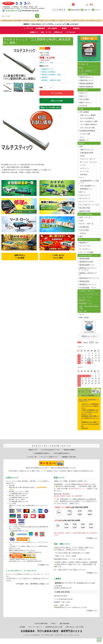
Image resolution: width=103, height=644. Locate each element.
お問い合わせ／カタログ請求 (75, 627)
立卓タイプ (83, 93)
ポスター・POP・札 (86, 224)
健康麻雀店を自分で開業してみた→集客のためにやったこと (90, 418)
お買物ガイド (34, 32)
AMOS (82, 156)
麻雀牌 (64, 28)
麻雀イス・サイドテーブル (88, 240)
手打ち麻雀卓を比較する (62, 453)
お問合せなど (58, 32)
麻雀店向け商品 (55, 80)
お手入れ (83, 233)
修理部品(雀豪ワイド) (87, 265)
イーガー (83, 165)
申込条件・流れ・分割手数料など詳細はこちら (33, 584)
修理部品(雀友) (84, 281)
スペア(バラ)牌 (85, 134)
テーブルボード (85, 249)
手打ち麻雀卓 (52, 28)
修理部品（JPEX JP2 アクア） (88, 274)
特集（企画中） (85, 317)
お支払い (54, 623)
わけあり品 (83, 106)
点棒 (81, 146)
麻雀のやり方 (33, 450)
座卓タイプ (83, 96)
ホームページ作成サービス (49, 457)
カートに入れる (57, 93)
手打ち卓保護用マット (88, 186)
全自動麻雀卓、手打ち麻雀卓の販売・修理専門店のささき (51, 631)
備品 (59, 75)
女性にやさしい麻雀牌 (88, 115)
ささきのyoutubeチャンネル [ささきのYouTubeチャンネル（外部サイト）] (51, 450)
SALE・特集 (83, 311)
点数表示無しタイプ (86, 80)
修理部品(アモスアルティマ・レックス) (88, 269)
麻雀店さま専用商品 (48, 72)
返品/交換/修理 (65, 623)
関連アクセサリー (85, 102)
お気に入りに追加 (57, 101)
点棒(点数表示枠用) (86, 153)
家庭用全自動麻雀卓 (86, 87)
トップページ (28, 28)
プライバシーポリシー (35, 627)
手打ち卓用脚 (84, 99)
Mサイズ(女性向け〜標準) (89, 121)
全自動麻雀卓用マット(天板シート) (89, 182)
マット (82, 178)
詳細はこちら (45, 565)
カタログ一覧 (32, 457)
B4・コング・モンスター (89, 162)
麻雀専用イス (84, 243)
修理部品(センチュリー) (87, 284)
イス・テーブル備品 (86, 252)
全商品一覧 (83, 64)
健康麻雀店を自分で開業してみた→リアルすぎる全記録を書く (90, 424)
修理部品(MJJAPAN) (86, 262)
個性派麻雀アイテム (85, 303)
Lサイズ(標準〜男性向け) (88, 124)
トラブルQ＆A (70, 32)
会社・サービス (46, 32)
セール (82, 314)
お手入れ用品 (84, 230)
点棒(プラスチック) (86, 149)
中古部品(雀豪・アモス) (87, 288)
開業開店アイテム (48, 69)
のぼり (82, 220)
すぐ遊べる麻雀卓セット (87, 71)
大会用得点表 (84, 227)
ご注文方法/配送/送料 (41, 623)
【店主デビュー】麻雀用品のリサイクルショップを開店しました (90, 406)
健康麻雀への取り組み (69, 457)
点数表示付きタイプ (86, 77)
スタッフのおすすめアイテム (89, 294)
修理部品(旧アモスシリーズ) (89, 278)
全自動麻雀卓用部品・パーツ (89, 255)
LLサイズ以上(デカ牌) (87, 128)
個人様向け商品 (85, 208)
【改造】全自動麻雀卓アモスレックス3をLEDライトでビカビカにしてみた (90, 412)
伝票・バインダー (85, 217)
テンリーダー (85, 171)
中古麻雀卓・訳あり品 (86, 291)
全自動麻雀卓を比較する (42, 453)
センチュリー (85, 168)
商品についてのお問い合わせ (51, 107)
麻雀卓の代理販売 (70, 450)
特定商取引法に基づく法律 (54, 627)
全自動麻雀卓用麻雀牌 (87, 131)
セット (82, 137)
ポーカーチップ (85, 198)
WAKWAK (84, 174)
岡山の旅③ (85, 428)
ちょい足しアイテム (85, 297)
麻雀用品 (76, 28)
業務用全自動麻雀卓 (86, 83)
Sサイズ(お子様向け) (87, 118)
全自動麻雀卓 (40, 28)
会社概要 (22, 627)
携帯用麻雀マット (86, 189)
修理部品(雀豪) (84, 258)
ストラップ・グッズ (86, 201)
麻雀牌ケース (84, 140)
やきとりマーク (85, 195)
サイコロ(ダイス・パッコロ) (89, 205)
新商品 (81, 68)
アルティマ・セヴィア (88, 159)
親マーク (82, 192)
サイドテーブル (85, 246)
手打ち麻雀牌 (84, 112)
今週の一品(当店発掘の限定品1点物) (89, 307)
